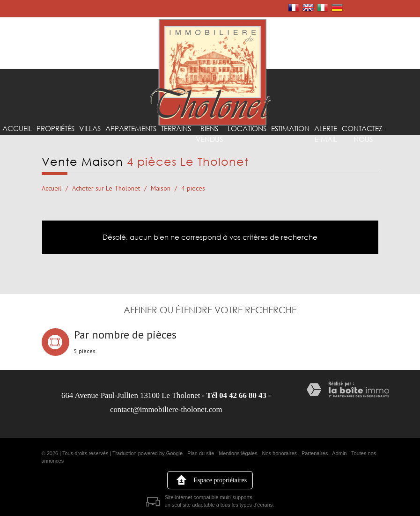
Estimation (275, 145)
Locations (234, 145)
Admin (339, 453)
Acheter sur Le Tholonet (106, 188)
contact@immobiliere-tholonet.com (166, 409)
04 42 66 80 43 (243, 395)
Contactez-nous (345, 150)
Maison (161, 188)
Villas (85, 145)
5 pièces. (85, 351)
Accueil (16, 145)
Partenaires (315, 453)
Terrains (167, 145)
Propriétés (52, 145)
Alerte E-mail (309, 150)
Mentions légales (238, 453)
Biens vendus (199, 150)
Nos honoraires (280, 453)
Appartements (124, 145)
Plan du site (201, 453)
